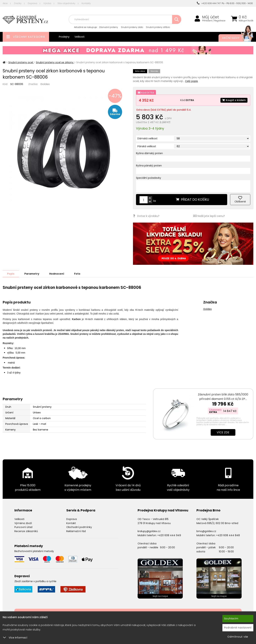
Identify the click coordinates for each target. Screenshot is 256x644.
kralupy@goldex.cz (149, 531)
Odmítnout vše (238, 637)
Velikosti (79, 37)
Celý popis (191, 81)
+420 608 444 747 (209, 3)
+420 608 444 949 (169, 535)
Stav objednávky (66, 3)
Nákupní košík (246, 21)
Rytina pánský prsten (149, 166)
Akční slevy (234, 38)
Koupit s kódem (234, 100)
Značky (18, 3)
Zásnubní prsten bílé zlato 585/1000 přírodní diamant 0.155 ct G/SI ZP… (223, 396)
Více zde (223, 432)
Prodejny (64, 37)
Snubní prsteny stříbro (158, 27)
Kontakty (86, 3)
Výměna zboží (23, 523)
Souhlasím (231, 619)
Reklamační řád (76, 531)
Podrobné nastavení (238, 628)
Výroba (47, 3)
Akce (5, 3)
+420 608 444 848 (228, 535)
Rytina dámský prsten (149, 153)
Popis (11, 274)
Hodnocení (57, 274)
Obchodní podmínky (79, 527)
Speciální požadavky (149, 178)
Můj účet (211, 17)
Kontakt (71, 523)
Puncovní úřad (23, 527)
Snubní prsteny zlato (132, 27)
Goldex (45, 84)
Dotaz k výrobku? (146, 216)
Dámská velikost (147, 138)
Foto (78, 274)
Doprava (32, 3)
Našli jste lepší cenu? (209, 216)
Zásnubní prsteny (109, 27)
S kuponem (215, 409)
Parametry (32, 274)
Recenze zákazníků (26, 531)
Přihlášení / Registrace (214, 21)
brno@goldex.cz (206, 531)
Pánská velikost (147, 146)
